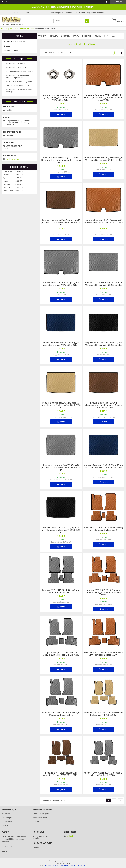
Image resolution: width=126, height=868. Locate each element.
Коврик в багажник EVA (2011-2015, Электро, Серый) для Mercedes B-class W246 (61, 160)
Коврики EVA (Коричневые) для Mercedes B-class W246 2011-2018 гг (61, 774)
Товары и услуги (11, 28)
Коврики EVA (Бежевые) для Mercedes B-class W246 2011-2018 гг (103, 714)
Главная (42, 36)
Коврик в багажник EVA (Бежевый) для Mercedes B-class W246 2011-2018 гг (103, 159)
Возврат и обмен (11, 51)
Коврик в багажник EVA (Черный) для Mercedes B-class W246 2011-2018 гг (104, 344)
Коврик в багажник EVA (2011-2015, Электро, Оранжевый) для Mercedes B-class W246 (103, 98)
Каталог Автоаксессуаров (15, 41)
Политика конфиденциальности (76, 866)
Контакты (54, 36)
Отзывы (97, 36)
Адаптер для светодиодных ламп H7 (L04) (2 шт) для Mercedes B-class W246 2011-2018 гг (61, 98)
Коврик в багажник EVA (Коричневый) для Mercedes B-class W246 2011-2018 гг (61, 223)
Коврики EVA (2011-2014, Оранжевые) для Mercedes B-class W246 (104, 529)
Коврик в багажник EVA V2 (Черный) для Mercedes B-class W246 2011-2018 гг (61, 530)
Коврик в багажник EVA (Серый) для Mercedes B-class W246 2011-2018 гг (61, 284)
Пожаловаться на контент (54, 866)
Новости (86, 36)
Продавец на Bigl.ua (63, 863)
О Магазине (7, 822)
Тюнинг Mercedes (27, 28)
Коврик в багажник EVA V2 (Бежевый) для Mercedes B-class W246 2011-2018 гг (61, 405)
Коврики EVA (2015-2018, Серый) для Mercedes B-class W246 (61, 714)
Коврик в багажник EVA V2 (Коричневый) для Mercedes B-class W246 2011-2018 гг (103, 405)
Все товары (7, 818)
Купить (62, 114)
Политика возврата (41, 814)
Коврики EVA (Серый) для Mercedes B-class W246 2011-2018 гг (104, 774)
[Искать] (87, 21)
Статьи (5, 826)
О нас (107, 36)
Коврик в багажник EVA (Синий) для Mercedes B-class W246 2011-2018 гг (61, 344)
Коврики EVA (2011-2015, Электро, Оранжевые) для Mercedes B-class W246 (103, 593)
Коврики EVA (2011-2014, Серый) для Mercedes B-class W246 (61, 591)
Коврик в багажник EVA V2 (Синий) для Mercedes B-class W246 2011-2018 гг (104, 466)
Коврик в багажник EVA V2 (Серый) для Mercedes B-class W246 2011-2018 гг (61, 468)
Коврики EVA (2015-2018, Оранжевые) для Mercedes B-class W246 (104, 654)
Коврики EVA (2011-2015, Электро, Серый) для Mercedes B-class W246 (61, 654)
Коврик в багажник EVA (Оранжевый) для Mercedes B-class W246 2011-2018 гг (103, 223)
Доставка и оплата (70, 36)
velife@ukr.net (13, 159)
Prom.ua (74, 861)
